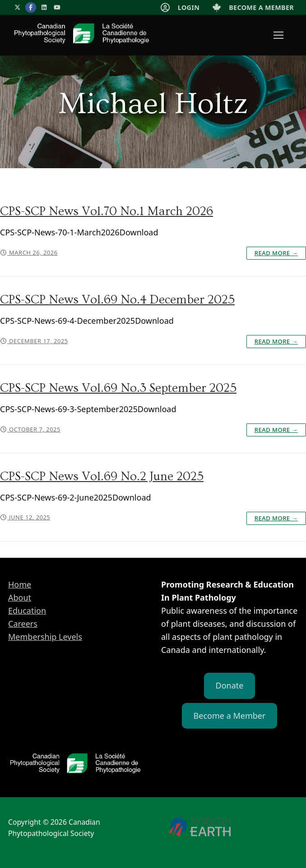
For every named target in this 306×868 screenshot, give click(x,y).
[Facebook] (30, 7)
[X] (17, 7)
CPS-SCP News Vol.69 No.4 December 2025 (117, 300)
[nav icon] (278, 35)
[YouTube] (57, 7)
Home (20, 584)
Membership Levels (45, 637)
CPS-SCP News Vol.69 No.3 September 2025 (118, 388)
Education (27, 611)
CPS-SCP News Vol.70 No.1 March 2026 (107, 211)
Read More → (276, 253)
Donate (230, 685)
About (20, 597)
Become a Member (230, 716)
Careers (23, 624)
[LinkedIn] (44, 7)
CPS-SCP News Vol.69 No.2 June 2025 (102, 477)
